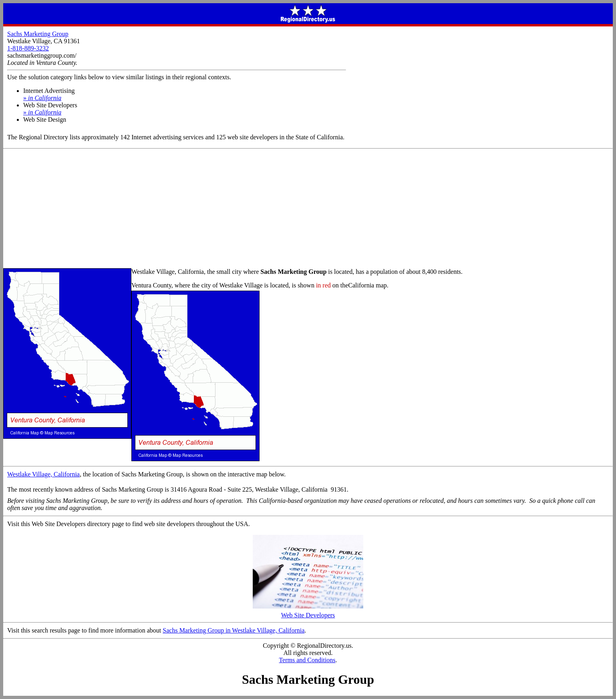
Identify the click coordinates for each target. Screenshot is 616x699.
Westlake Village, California (43, 474)
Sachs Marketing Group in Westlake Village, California (234, 630)
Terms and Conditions (307, 660)
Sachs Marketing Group (38, 34)
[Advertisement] (308, 209)
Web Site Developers (308, 612)
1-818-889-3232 (28, 48)
